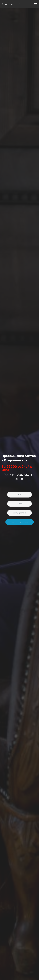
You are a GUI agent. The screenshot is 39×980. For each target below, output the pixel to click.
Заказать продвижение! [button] (20, 524)
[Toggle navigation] (36, 3)
